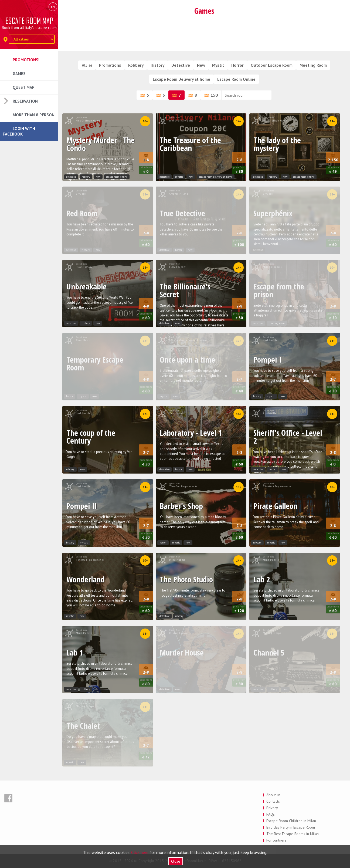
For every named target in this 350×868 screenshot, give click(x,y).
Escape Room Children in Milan (291, 821)
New (201, 65)
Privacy (272, 808)
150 (211, 95)
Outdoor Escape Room (272, 65)
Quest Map (24, 87)
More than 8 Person (34, 115)
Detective (181, 65)
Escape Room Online (236, 79)
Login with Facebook (19, 131)
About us (273, 795)
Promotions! (26, 60)
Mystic (218, 65)
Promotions (110, 65)
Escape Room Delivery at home (181, 79)
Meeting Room (313, 65)
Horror (237, 65)
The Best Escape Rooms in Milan (293, 834)
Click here (140, 852)
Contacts (273, 801)
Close (176, 861)
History (157, 65)
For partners (276, 840)
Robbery (136, 65)
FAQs (271, 814)
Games (19, 74)
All (87, 65)
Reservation (25, 101)
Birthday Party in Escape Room (291, 827)
